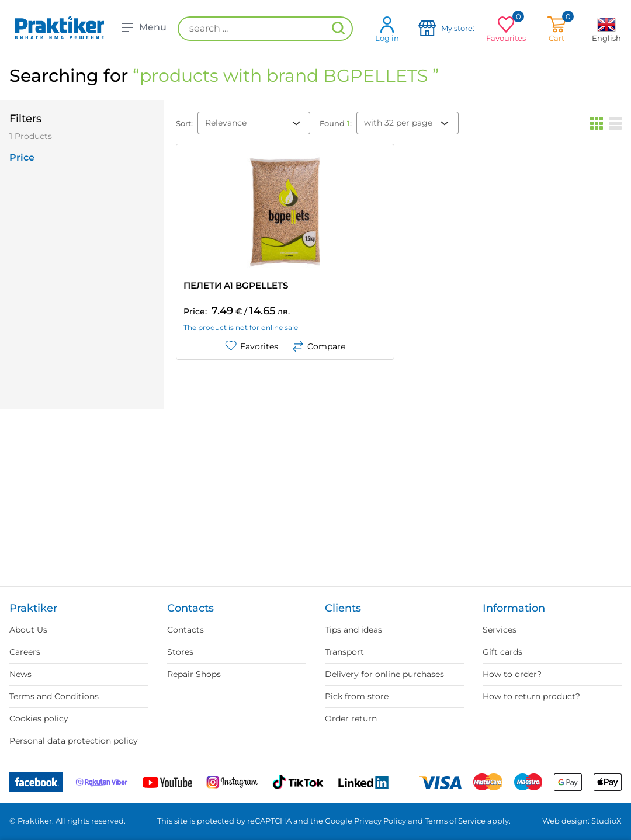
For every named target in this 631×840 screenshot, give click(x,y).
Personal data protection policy (74, 741)
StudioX (606, 821)
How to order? (512, 674)
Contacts (186, 630)
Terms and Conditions (54, 696)
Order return (351, 718)
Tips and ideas (353, 630)
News (20, 674)
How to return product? (531, 696)
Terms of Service (455, 821)
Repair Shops (194, 674)
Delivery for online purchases (384, 674)
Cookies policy (39, 718)
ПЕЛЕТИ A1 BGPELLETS (236, 285)
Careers (25, 652)
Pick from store (357, 696)
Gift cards (502, 652)
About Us (28, 630)
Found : (336, 123)
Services (500, 630)
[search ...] (265, 29)
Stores (180, 652)
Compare (319, 346)
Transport (344, 652)
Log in (387, 29)
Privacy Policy (380, 821)
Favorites (252, 346)
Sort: (184, 123)
